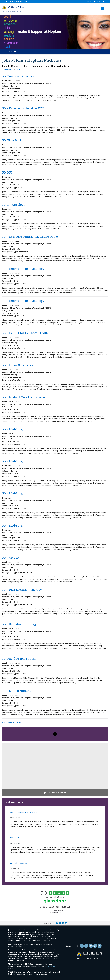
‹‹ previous (6, 70)
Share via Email (66, 923)
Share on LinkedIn (63, 923)
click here (51, 966)
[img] (13, 9)
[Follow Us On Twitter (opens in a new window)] (86, 946)
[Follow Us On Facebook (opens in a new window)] (82, 946)
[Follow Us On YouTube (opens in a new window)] (91, 946)
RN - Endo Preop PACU (19, 863)
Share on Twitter (60, 923)
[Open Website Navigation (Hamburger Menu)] (104, 6)
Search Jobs (11, 52)
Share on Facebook (57, 923)
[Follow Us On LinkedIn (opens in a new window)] (95, 946)
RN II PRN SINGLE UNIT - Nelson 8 (23, 812)
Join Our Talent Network (95, 2)
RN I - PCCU (14, 838)
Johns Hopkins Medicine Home (18, 2)
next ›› (19, 70)
